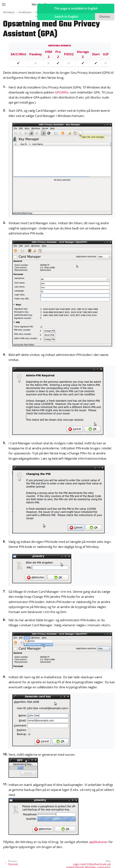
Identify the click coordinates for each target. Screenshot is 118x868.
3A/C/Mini (18, 54)
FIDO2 (69, 54)
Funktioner (25, 12)
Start (96, 54)
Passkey (36, 54)
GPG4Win (62, 92)
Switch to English (66, 17)
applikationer (98, 842)
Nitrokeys (9, 12)
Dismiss (105, 17)
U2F (106, 54)
